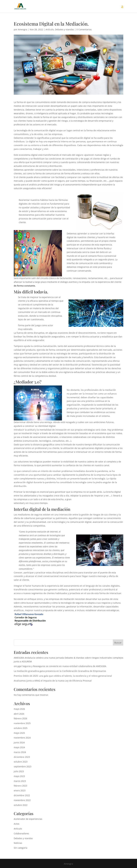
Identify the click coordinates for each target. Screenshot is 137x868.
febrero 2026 (20, 718)
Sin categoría (21, 848)
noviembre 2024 (22, 738)
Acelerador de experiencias (28, 819)
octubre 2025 (21, 728)
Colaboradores (21, 833)
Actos (17, 824)
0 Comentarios (84, 29)
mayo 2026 (19, 709)
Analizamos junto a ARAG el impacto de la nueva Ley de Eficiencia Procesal (53, 681)
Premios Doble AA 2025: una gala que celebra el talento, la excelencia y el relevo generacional (63, 676)
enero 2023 (20, 791)
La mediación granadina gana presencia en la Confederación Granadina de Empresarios (60, 671)
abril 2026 (19, 714)
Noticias (18, 843)
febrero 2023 (20, 786)
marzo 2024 (20, 752)
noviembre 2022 (22, 800)
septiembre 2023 (23, 766)
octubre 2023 (21, 762)
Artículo (50, 29)
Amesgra (23, 29)
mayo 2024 (19, 747)
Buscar (118, 643)
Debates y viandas (64, 29)
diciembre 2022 (22, 795)
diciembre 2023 (22, 757)
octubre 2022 (21, 805)
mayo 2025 (19, 733)
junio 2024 (19, 742)
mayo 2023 (19, 776)
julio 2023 (19, 771)
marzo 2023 (20, 781)
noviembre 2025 (22, 723)
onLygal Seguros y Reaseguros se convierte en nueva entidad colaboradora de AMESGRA (60, 666)
